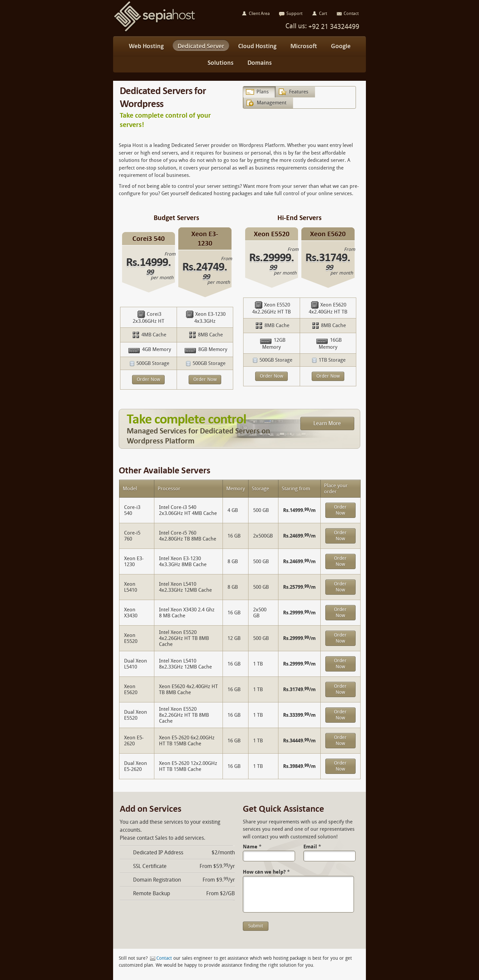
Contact (164, 958)
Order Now (148, 379)
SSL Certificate (150, 866)
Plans (263, 92)
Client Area (259, 13)
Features (299, 92)
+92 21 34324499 (333, 27)
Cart (323, 13)
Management (272, 103)
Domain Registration (157, 880)
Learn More (327, 423)
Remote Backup (152, 893)
